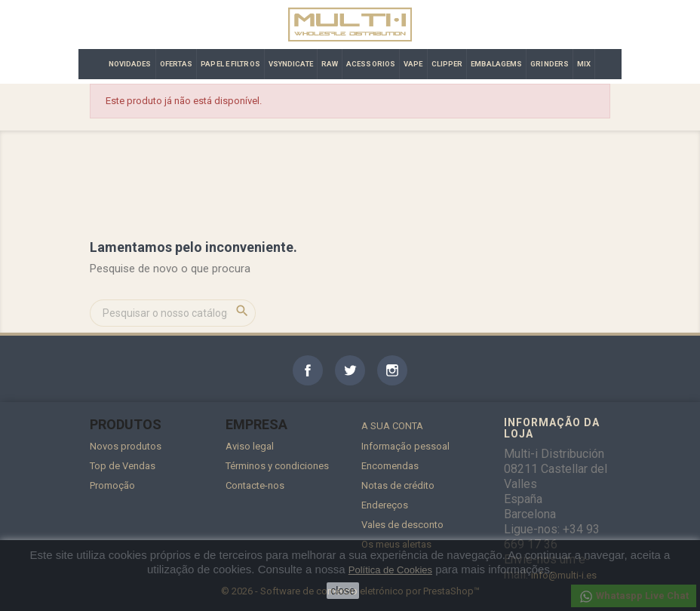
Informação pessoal (405, 446)
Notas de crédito (398, 485)
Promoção (112, 485)
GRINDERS (550, 64)
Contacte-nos (255, 485)
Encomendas (390, 466)
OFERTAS (177, 64)
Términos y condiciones (277, 466)
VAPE (413, 64)
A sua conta (392, 426)
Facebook (308, 370)
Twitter (350, 370)
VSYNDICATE (291, 64)
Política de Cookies (390, 570)
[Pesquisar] (173, 313)
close (343, 591)
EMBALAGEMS (496, 64)
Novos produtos (126, 446)
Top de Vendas (123, 466)
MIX (584, 64)
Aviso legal (250, 446)
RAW (330, 64)
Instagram (392, 370)
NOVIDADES (130, 64)
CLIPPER (447, 64)
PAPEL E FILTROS (230, 64)
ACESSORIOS (371, 64)
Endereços (385, 505)
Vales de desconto (402, 525)
